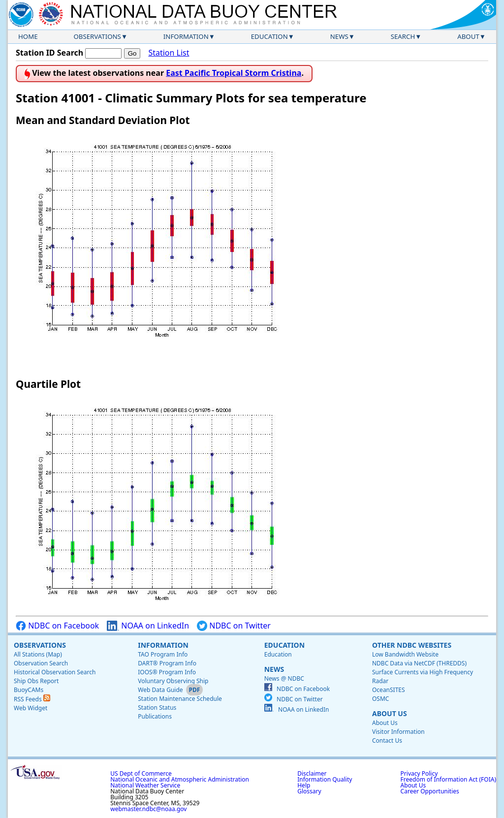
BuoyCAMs (29, 690)
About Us (390, 713)
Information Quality (325, 779)
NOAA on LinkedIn (148, 626)
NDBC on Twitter (234, 626)
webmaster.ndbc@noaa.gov (148, 809)
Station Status (157, 708)
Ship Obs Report (36, 681)
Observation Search (41, 663)
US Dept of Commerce (141, 773)
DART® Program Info (167, 663)
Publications (155, 716)
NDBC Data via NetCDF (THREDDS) (419, 663)
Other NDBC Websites (412, 645)
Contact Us (387, 740)
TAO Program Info (163, 654)
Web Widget (31, 708)
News (339, 36)
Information (186, 36)
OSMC (380, 699)
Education (269, 36)
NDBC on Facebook (57, 626)
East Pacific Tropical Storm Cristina (234, 73)
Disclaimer (312, 773)
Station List (169, 53)
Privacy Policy (419, 773)
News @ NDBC (284, 678)
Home (28, 36)
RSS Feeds (32, 699)
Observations (97, 36)
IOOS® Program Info (167, 672)
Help (304, 785)
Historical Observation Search (55, 672)
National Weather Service (145, 785)
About (468, 36)
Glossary (309, 791)
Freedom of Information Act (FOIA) (448, 779)
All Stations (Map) (38, 654)
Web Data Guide (160, 690)
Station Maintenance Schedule (180, 699)
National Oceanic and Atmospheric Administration (180, 779)
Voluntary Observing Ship (173, 681)
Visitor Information (398, 732)
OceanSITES (389, 690)
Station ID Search (49, 53)
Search (403, 36)
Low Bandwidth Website (405, 654)
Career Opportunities (430, 791)
